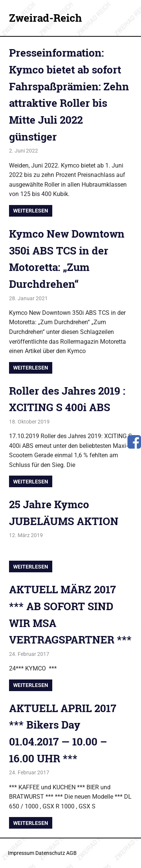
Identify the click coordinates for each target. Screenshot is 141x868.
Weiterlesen (31, 211)
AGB (71, 853)
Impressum (21, 853)
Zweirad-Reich (45, 18)
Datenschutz (50, 853)
